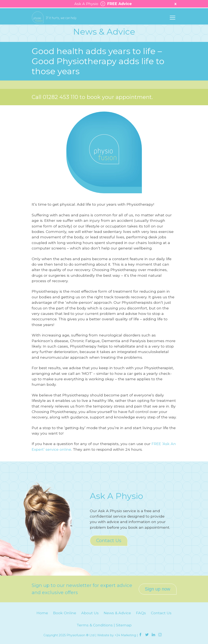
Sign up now (158, 589)
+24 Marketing (125, 635)
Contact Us (109, 541)
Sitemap (124, 625)
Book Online (65, 613)
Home (42, 613)
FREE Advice (115, 4)
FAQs (141, 613)
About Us (90, 613)
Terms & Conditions (95, 625)
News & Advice (117, 613)
